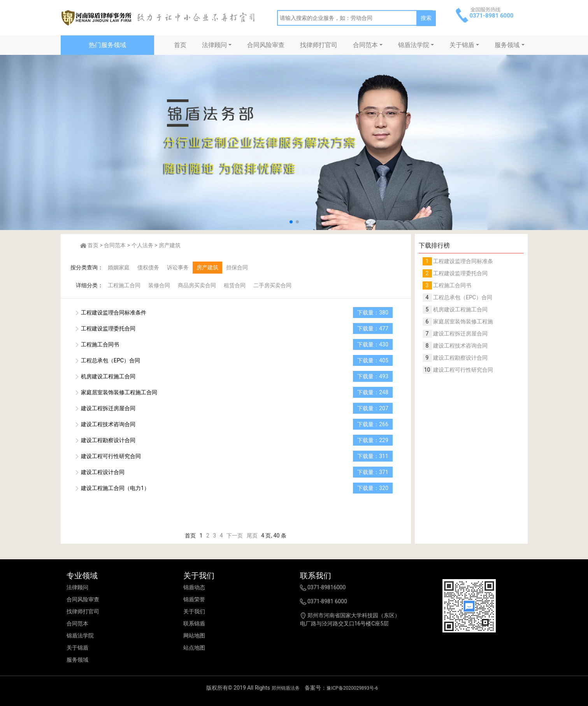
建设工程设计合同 (99, 472)
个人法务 (142, 245)
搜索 (426, 18)
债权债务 (148, 267)
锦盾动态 (194, 587)
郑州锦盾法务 (286, 688)
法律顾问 (214, 45)
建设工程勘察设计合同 (105, 440)
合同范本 (365, 45)
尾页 (252, 536)
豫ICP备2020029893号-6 (352, 688)
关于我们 (194, 611)
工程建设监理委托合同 (105, 328)
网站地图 (194, 636)
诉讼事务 (178, 267)
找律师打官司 (319, 45)
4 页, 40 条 (274, 536)
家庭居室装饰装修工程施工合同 (116, 392)
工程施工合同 (124, 285)
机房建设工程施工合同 (105, 376)
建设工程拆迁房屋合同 (105, 408)
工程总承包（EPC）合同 (107, 360)
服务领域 (507, 45)
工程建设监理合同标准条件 (110, 313)
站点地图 (194, 648)
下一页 (235, 536)
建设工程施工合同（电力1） (112, 488)
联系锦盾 (194, 623)
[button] (291, 222)
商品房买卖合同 (197, 285)
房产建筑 (170, 245)
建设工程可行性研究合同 (108, 456)
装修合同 (159, 285)
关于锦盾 (462, 45)
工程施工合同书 (97, 344)
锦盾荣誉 (194, 599)
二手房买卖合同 (272, 285)
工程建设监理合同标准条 (463, 261)
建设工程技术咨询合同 (105, 424)
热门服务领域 (107, 45)
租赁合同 (235, 285)
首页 (180, 45)
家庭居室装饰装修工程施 (463, 321)
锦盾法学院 (414, 45)
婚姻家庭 (119, 267)
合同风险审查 (266, 45)
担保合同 (237, 267)
